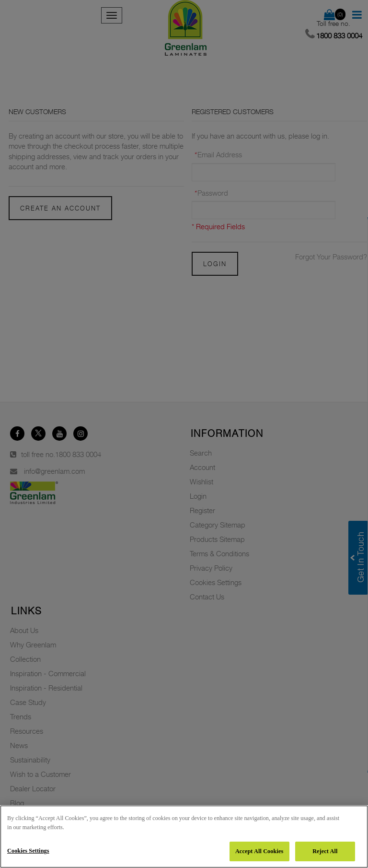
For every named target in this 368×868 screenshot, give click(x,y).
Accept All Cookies (259, 851)
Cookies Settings (28, 851)
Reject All (325, 851)
